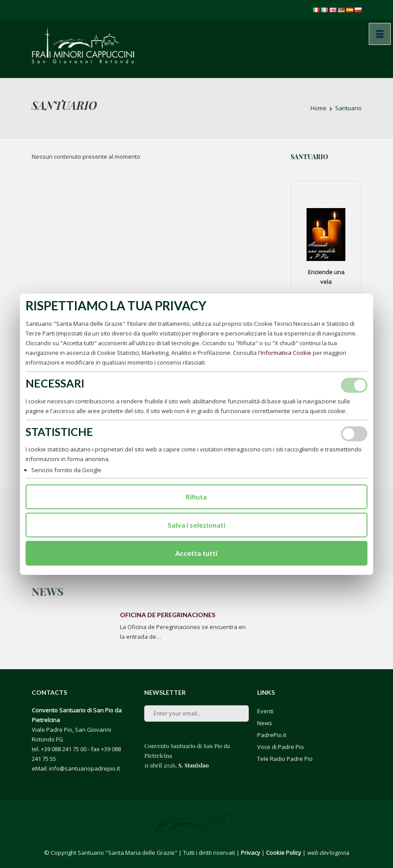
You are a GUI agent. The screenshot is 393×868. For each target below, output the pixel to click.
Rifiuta (196, 497)
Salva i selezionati (196, 525)
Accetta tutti (196, 553)
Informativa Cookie (286, 353)
